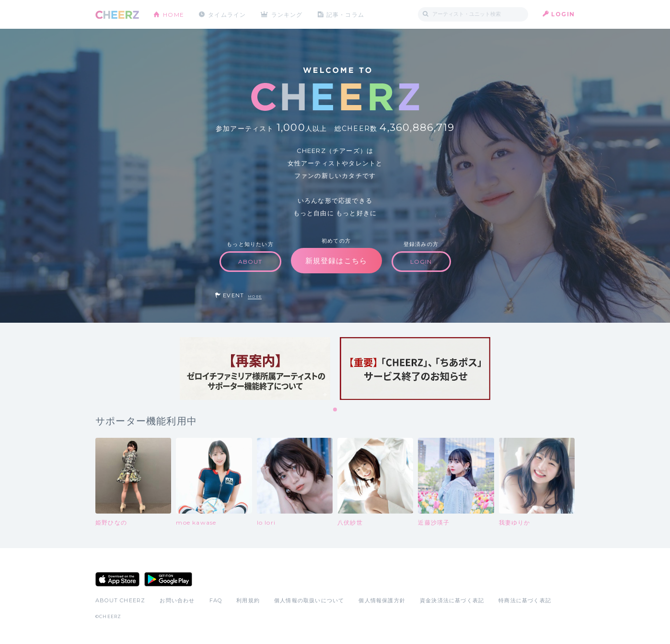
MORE (255, 297)
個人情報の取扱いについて (309, 600)
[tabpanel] (255, 369)
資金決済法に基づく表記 (452, 600)
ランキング (288, 14)
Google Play (168, 579)
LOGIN (563, 14)
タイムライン (227, 14)
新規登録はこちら (336, 261)
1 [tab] (335, 410)
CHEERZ (117, 15)
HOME (173, 14)
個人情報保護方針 (382, 600)
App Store (117, 579)
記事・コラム (346, 14)
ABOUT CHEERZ (120, 600)
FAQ (216, 600)
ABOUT (250, 262)
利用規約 (248, 600)
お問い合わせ (177, 600)
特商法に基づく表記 (525, 600)
